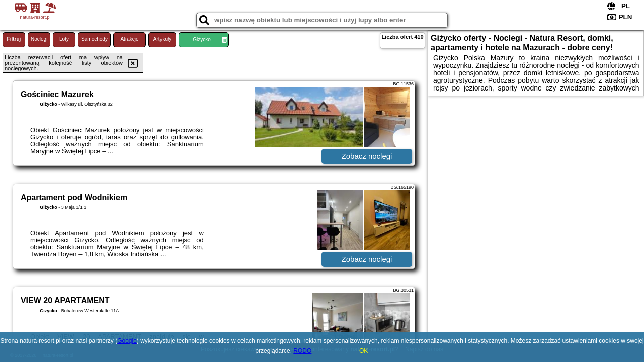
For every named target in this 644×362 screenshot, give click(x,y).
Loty (64, 39)
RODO (302, 351)
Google (127, 341)
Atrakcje (129, 39)
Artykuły (163, 39)
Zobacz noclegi (367, 156)
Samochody (94, 39)
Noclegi (39, 39)
